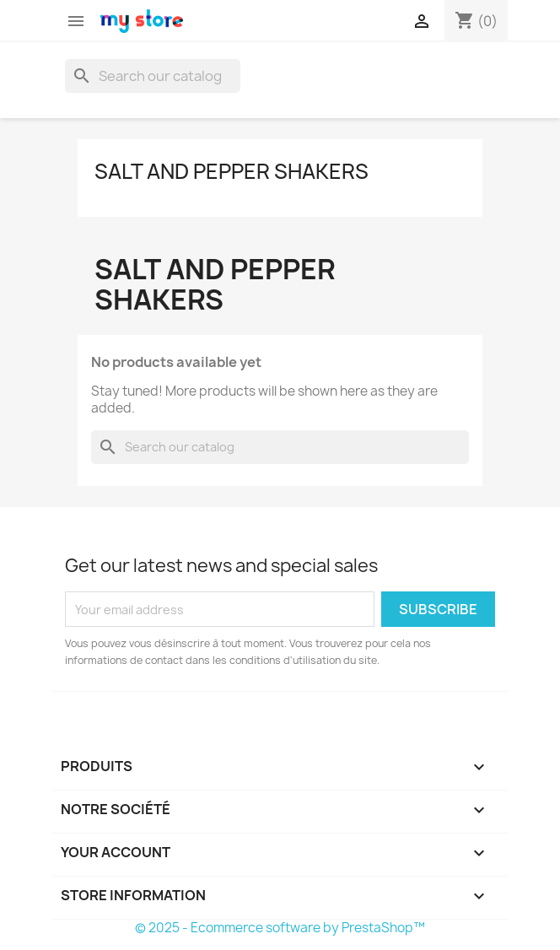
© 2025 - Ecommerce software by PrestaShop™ (280, 928)
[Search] (153, 76)
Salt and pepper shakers (232, 171)
